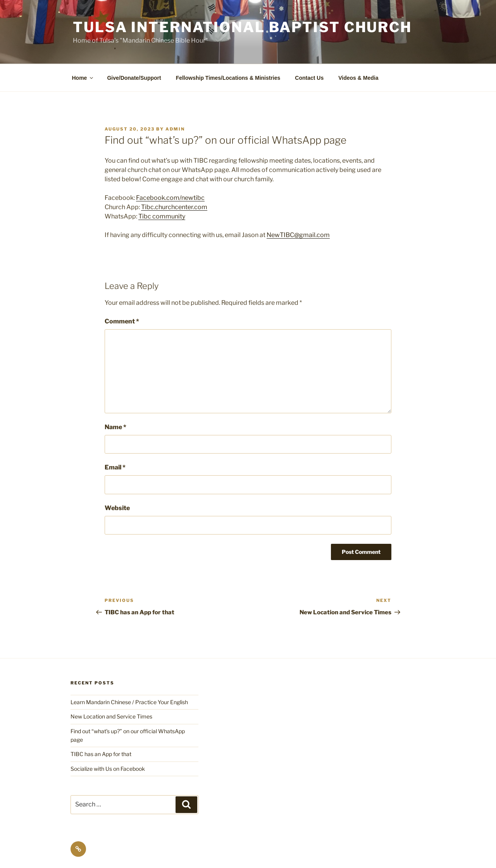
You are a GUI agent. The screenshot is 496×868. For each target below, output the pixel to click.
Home (83, 78)
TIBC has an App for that (101, 754)
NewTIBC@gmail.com (298, 235)
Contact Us (309, 78)
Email (115, 467)
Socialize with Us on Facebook (108, 769)
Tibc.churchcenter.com (174, 207)
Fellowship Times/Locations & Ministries (228, 78)
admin (175, 129)
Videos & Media (358, 78)
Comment (122, 321)
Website (117, 508)
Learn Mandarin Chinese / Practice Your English (129, 702)
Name (115, 427)
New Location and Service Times (111, 716)
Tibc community (162, 216)
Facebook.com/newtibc (170, 198)
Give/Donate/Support (134, 78)
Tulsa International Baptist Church (242, 27)
